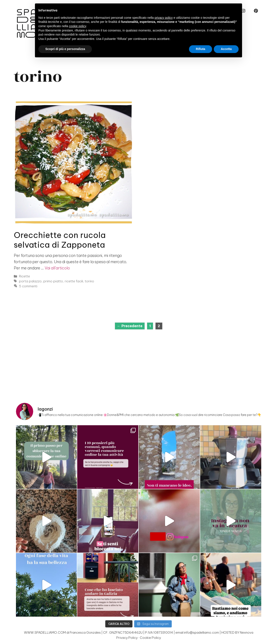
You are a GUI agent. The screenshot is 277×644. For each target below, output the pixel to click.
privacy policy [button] (164, 18)
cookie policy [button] (78, 26)
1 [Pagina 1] (151, 326)
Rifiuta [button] (201, 49)
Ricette (24, 276)
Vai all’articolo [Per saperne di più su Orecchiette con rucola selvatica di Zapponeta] (57, 268)
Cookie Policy (150, 638)
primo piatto (53, 281)
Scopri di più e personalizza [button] (65, 49)
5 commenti (28, 286)
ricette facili (74, 281)
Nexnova (247, 632)
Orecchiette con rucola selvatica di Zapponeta (60, 240)
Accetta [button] (226, 49)
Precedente (130, 326)
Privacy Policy (127, 638)
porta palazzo (30, 281)
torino (89, 281)
